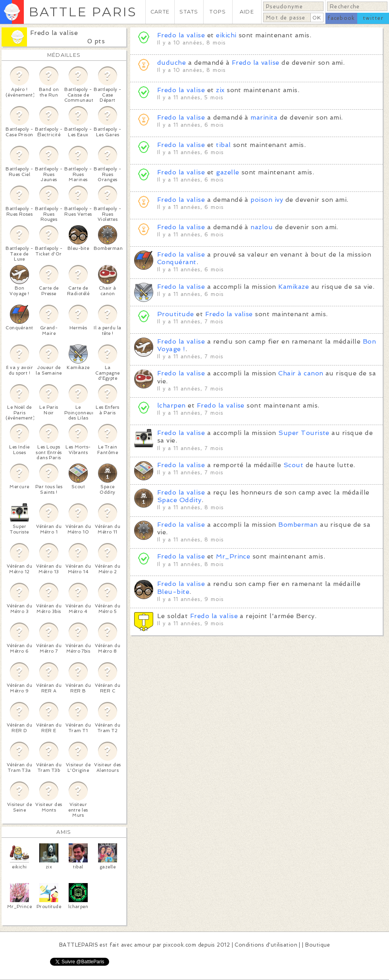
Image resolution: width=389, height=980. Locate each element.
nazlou (262, 227)
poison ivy (267, 200)
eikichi (226, 35)
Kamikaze (294, 287)
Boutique (318, 945)
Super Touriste (304, 433)
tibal (223, 145)
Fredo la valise (54, 33)
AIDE (247, 12)
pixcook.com (180, 945)
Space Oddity (179, 500)
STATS (189, 12)
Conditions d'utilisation (266, 945)
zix (220, 90)
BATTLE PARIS (83, 12)
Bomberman (298, 525)
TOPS (218, 12)
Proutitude (176, 314)
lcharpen (171, 405)
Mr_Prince (233, 556)
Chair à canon (301, 373)
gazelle (227, 172)
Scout (293, 465)
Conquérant (177, 262)
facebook (341, 18)
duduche (171, 63)
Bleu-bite (173, 592)
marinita (264, 117)
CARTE (160, 12)
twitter (373, 18)
